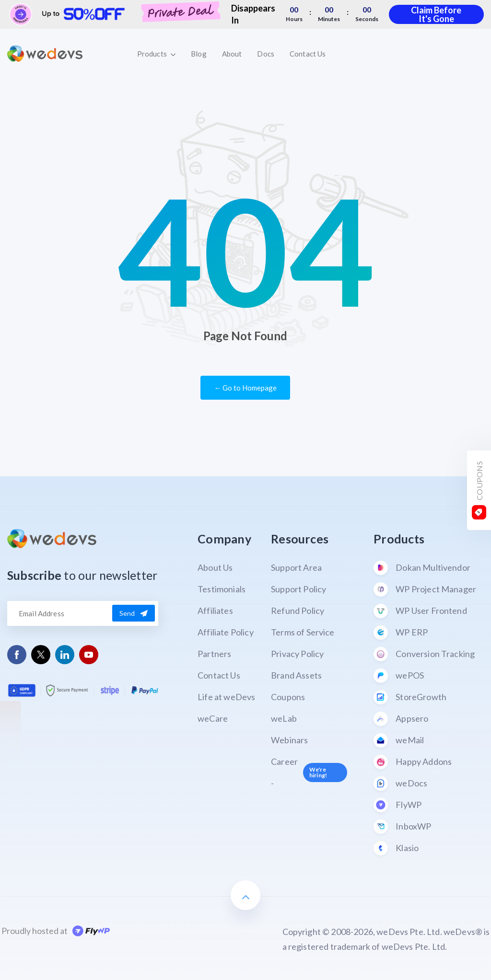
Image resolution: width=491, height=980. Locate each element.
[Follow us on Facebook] (17, 655)
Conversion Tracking (424, 654)
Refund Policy (298, 611)
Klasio (396, 848)
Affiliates (215, 611)
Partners (214, 654)
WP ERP (401, 633)
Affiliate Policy (226, 632)
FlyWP (397, 805)
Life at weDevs (226, 697)
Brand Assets (296, 675)
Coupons (288, 697)
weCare (213, 718)
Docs (266, 54)
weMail (399, 740)
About (232, 54)
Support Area (296, 567)
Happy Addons (413, 762)
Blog (199, 54)
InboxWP (402, 827)
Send (134, 613)
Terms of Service (303, 632)
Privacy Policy (297, 654)
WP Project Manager (425, 589)
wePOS (399, 676)
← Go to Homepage (245, 388)
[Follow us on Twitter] (41, 655)
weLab (284, 718)
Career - (309, 772)
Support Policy (298, 589)
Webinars (289, 740)
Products (156, 54)
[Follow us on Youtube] (89, 655)
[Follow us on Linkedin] (65, 655)
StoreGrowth (410, 697)
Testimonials (222, 589)
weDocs (400, 784)
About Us (215, 567)
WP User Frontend (420, 611)
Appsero (401, 719)
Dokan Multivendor (422, 568)
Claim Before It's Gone (436, 14)
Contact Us (308, 54)
